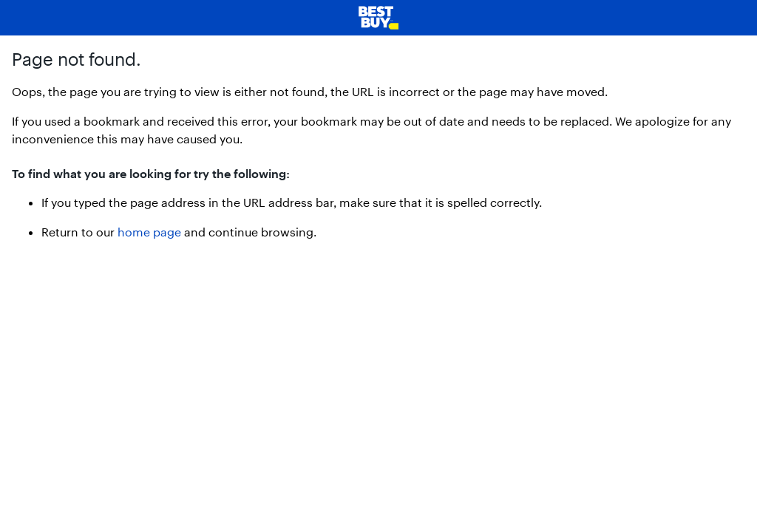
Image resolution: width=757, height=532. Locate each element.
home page (149, 232)
